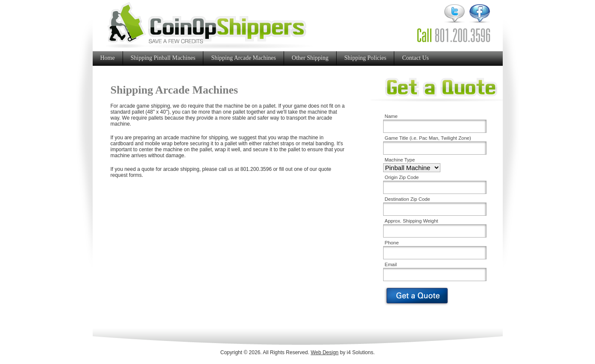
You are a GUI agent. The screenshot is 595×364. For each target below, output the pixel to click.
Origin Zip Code (402, 177)
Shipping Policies (365, 58)
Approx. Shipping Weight (412, 221)
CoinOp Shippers (210, 25)
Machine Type (400, 160)
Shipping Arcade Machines (243, 58)
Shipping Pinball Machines (163, 58)
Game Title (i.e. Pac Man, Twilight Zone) (428, 138)
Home (108, 58)
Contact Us (415, 58)
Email (391, 264)
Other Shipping (310, 58)
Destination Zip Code (407, 199)
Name (391, 116)
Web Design (324, 352)
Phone (392, 243)
